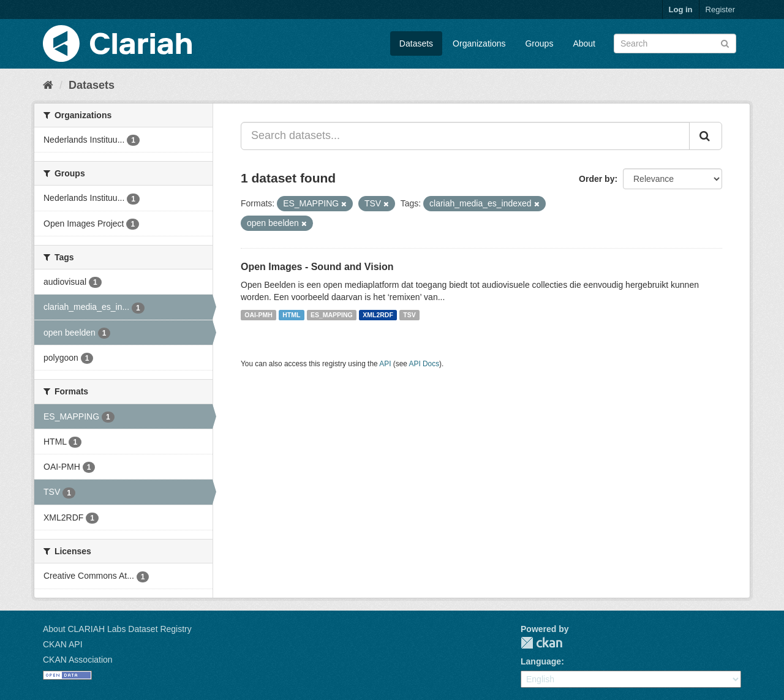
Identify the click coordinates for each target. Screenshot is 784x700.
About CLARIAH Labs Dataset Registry (117, 629)
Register (720, 9)
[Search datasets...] (465, 136)
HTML (291, 315)
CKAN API (63, 644)
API (385, 364)
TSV (409, 315)
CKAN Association (78, 660)
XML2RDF (378, 315)
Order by (597, 179)
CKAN (541, 643)
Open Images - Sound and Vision (317, 267)
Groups (539, 43)
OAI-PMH (258, 315)
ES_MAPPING (332, 315)
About (584, 43)
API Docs (424, 364)
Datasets (416, 43)
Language (541, 661)
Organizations (479, 43)
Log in (681, 9)
